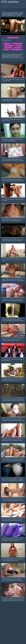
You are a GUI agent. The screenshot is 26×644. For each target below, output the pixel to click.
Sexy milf (6, 49)
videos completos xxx (17, 49)
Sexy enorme (18, 48)
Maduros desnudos (9, 46)
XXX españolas (10, 2)
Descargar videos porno (13, 38)
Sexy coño (19, 46)
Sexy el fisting (8, 48)
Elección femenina (17, 44)
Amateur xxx (7, 44)
